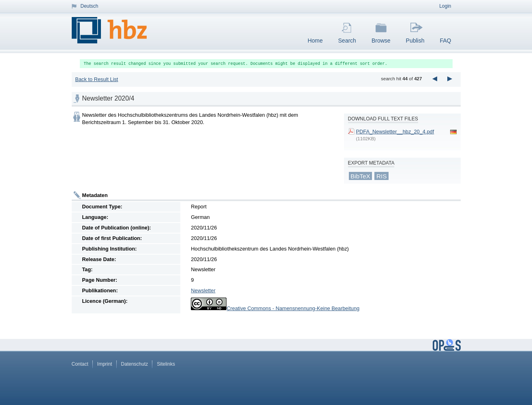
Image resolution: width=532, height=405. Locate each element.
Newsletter (203, 290)
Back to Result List (96, 79)
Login (445, 6)
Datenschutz (135, 364)
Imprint (105, 364)
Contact (80, 364)
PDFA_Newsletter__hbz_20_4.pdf (395, 132)
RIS (382, 176)
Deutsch (90, 6)
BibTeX (360, 176)
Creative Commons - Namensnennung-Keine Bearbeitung (293, 308)
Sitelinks (166, 364)
